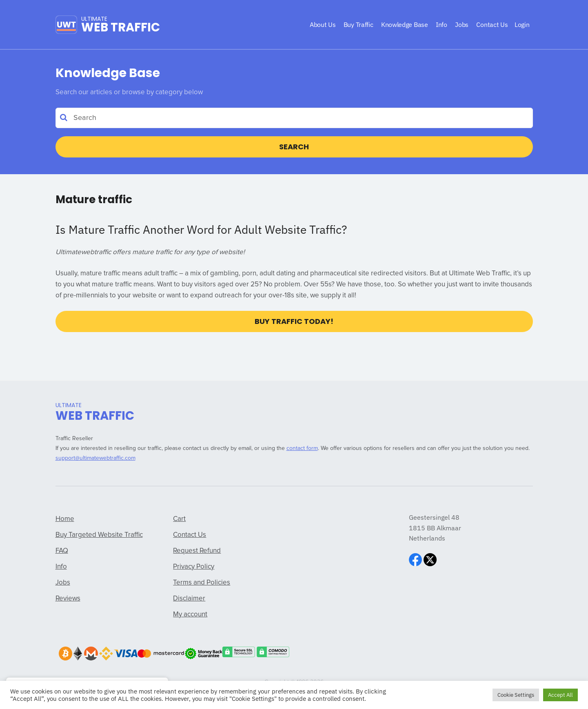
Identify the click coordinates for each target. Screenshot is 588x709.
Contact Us (190, 535)
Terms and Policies (202, 583)
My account (190, 615)
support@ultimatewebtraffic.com (95, 458)
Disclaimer (189, 599)
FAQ (62, 551)
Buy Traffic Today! (294, 321)
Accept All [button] (560, 695)
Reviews (68, 599)
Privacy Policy (194, 567)
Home (65, 519)
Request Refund (197, 551)
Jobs (63, 583)
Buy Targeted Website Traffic (99, 535)
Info (61, 567)
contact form (302, 448)
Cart (179, 519)
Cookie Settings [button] (516, 695)
